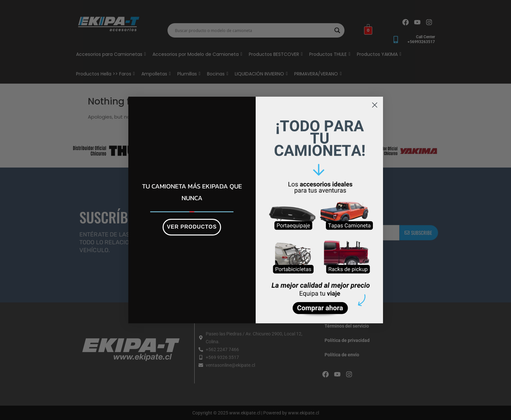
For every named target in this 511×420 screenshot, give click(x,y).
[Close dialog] (375, 105)
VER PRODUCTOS (192, 227)
